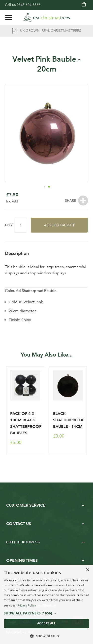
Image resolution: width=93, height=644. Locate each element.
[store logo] (47, 17)
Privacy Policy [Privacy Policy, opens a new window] (27, 605)
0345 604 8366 (29, 5)
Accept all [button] (46, 623)
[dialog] (46, 604)
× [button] (87, 570)
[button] (44, 187)
